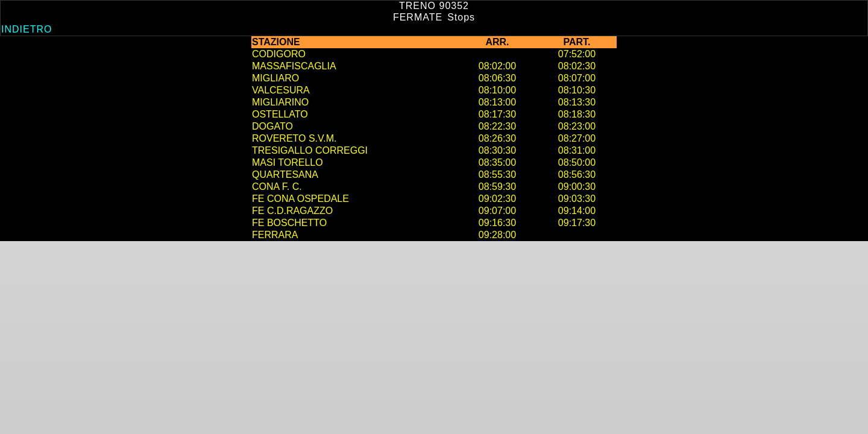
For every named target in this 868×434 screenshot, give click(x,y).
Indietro (27, 29)
